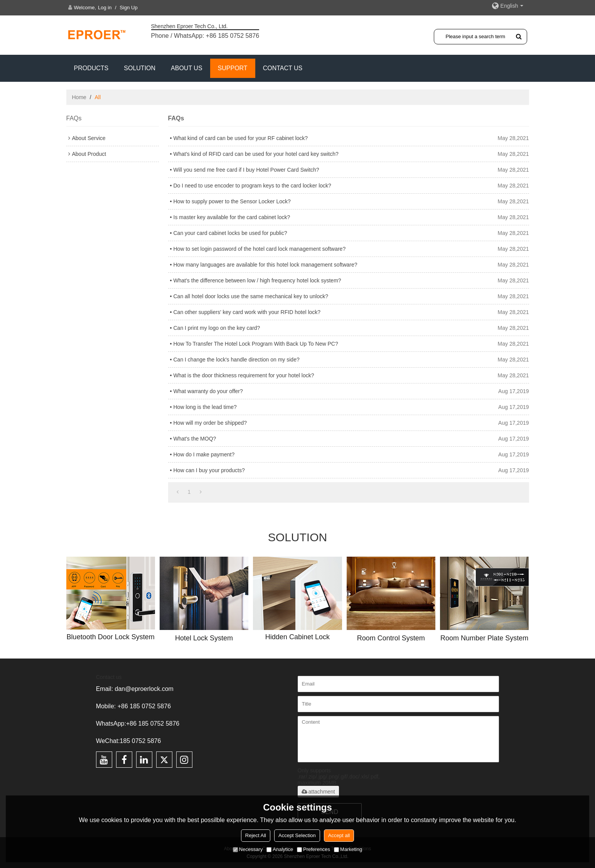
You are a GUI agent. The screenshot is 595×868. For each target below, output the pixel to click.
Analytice (280, 849)
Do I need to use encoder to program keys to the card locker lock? (252, 186)
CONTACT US (283, 68)
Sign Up (128, 8)
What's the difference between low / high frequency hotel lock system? (257, 280)
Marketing (348, 849)
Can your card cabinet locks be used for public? (230, 233)
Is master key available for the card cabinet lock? (232, 217)
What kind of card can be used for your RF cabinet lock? (241, 138)
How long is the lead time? (205, 407)
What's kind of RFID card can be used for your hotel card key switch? (256, 154)
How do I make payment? (204, 454)
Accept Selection (297, 835)
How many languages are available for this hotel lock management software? (265, 265)
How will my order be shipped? (210, 423)
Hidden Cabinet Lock (297, 637)
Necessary (248, 849)
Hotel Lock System (204, 638)
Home (79, 97)
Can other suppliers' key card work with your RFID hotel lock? (247, 312)
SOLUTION (140, 68)
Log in (105, 8)
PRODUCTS (91, 68)
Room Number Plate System (484, 638)
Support (233, 68)
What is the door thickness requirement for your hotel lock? (244, 375)
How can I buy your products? (209, 470)
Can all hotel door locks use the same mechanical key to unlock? (251, 296)
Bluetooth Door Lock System (111, 637)
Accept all (339, 835)
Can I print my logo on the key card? (217, 328)
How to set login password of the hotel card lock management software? (260, 249)
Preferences (314, 849)
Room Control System (391, 638)
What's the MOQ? (195, 439)
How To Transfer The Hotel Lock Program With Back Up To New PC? (256, 344)
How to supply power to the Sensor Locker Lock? (232, 201)
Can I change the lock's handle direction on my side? (237, 360)
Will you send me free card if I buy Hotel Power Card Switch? (246, 170)
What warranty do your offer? (208, 391)
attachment (318, 792)
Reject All (256, 835)
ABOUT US (187, 68)
